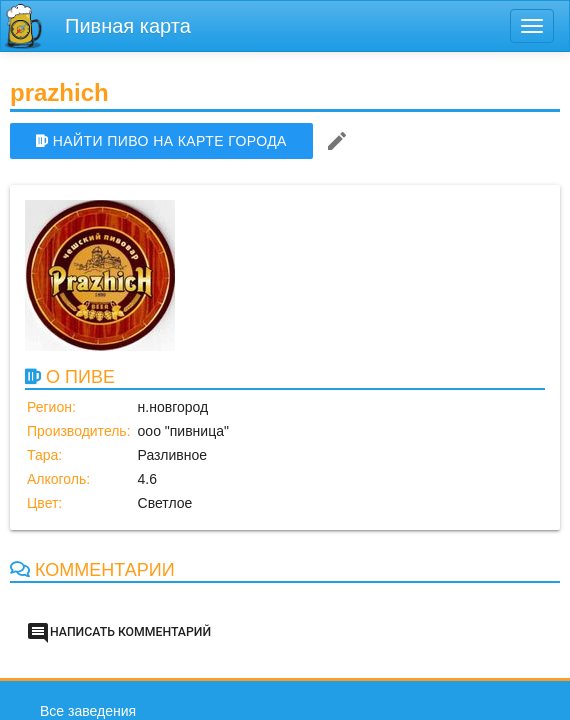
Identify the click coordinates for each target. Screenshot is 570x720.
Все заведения (88, 711)
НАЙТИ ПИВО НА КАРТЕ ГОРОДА (161, 141)
